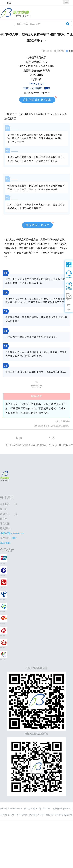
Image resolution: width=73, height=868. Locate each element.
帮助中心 (5, 514)
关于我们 (5, 504)
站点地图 (5, 524)
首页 (9, 3)
